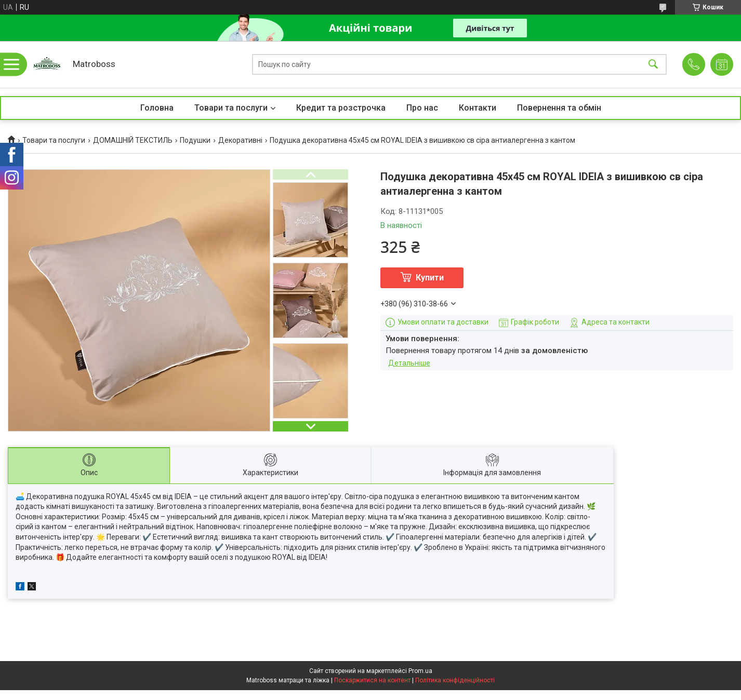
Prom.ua (420, 671)
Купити (430, 278)
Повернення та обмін (559, 108)
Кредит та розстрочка (341, 108)
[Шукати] (653, 65)
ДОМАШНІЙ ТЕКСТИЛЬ (133, 140)
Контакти (478, 108)
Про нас (422, 108)
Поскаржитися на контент (372, 680)
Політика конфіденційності (455, 680)
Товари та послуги (231, 108)
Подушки (195, 140)
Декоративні (240, 140)
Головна (157, 108)
